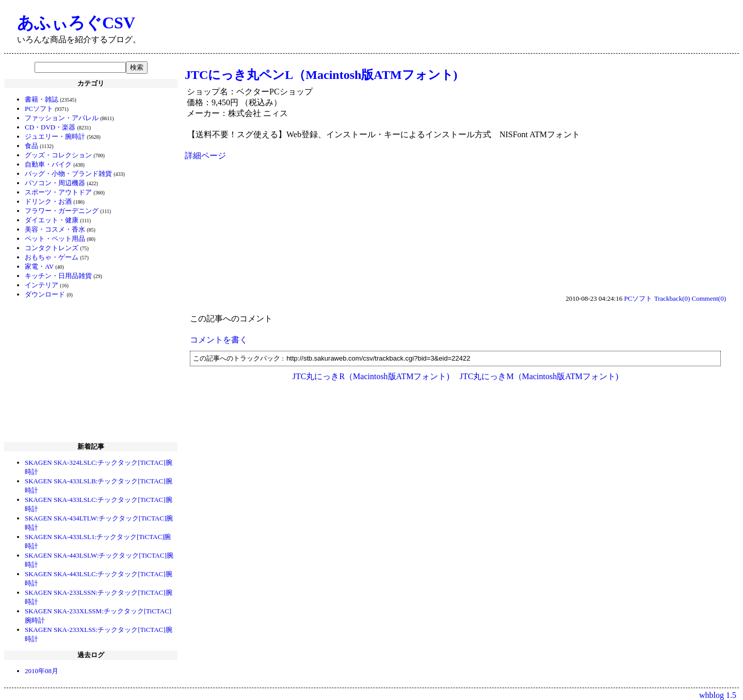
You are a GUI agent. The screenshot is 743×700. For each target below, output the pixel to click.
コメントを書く (219, 340)
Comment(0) (709, 298)
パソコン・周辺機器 (55, 183)
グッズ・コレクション (58, 155)
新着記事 (91, 446)
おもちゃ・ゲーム (52, 257)
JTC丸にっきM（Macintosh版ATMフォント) (539, 376)
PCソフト (39, 109)
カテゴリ (91, 83)
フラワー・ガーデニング (62, 211)
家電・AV (39, 266)
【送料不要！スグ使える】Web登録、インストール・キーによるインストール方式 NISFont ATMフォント (384, 134)
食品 (31, 146)
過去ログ (91, 655)
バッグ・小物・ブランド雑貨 (68, 174)
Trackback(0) (672, 298)
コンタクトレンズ (52, 248)
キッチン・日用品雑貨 (58, 276)
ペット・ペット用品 (55, 239)
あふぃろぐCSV (76, 23)
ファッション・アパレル (62, 118)
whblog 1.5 (718, 695)
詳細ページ (205, 156)
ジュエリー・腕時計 (55, 136)
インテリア (42, 285)
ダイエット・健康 (52, 220)
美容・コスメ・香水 (55, 229)
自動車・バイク (48, 164)
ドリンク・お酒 (48, 201)
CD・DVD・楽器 (50, 127)
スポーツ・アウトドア (58, 192)
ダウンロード (45, 294)
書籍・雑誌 (42, 99)
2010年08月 (42, 671)
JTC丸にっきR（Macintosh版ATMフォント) (371, 376)
